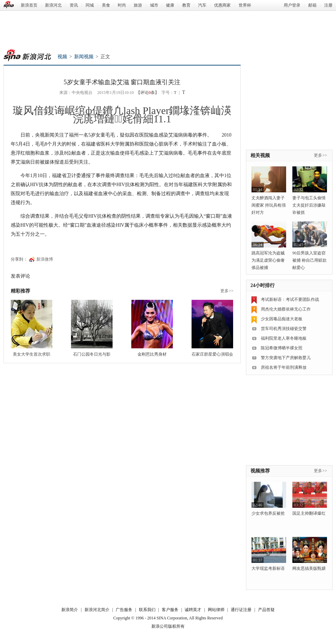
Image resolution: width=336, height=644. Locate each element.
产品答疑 (266, 610)
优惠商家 (222, 5)
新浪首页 (29, 5)
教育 (186, 5)
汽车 (202, 5)
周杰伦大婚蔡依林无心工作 (286, 309)
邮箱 (312, 5)
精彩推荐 (20, 291)
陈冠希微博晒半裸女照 (282, 348)
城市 (154, 5)
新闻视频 (84, 57)
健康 (170, 5)
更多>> (227, 291)
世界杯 (245, 5)
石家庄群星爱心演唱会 (212, 354)
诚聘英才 (193, 610)
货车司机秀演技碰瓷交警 (284, 329)
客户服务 (170, 610)
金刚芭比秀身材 (152, 354)
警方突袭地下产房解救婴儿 (286, 358)
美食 (106, 5)
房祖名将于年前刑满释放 (284, 367)
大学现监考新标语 (268, 568)
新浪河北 (53, 5)
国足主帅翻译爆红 (309, 513)
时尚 (122, 5)
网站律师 (216, 610)
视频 (62, 57)
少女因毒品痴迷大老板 (282, 319)
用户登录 (292, 5)
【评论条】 (148, 93)
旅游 (138, 5)
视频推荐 (260, 471)
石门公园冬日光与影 (92, 354)
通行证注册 (241, 610)
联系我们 (147, 610)
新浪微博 (45, 259)
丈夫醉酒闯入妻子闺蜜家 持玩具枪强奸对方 (269, 205)
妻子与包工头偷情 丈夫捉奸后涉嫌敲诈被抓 (309, 205)
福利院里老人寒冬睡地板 (284, 338)
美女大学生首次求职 (32, 354)
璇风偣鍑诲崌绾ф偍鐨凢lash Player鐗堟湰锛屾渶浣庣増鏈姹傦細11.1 (122, 115)
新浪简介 (70, 610)
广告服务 (124, 610)
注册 (328, 5)
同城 (90, 5)
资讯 (74, 5)
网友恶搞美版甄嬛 (309, 568)
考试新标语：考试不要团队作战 (290, 299)
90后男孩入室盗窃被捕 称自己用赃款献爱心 (310, 260)
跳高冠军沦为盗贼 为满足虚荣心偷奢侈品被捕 (268, 260)
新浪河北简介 (97, 610)
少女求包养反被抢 (268, 513)
